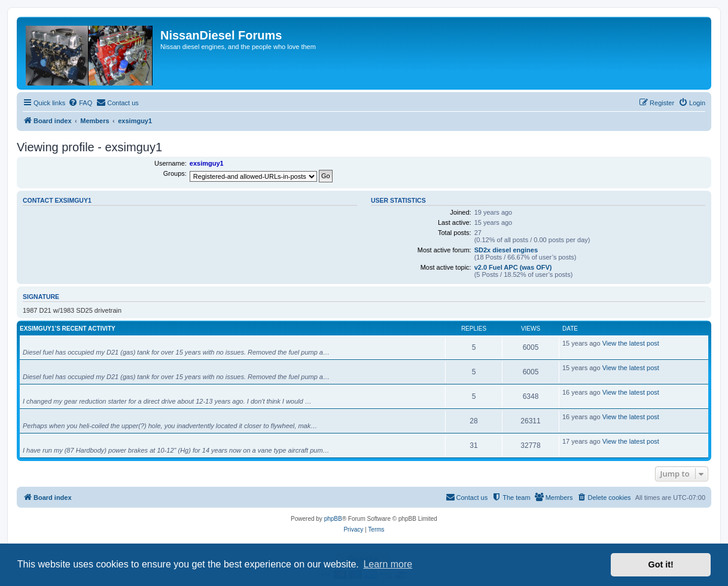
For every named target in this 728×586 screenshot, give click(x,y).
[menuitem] (80, 103)
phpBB (333, 519)
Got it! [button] (661, 564)
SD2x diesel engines (506, 250)
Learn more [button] (388, 564)
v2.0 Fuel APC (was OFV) (513, 267)
